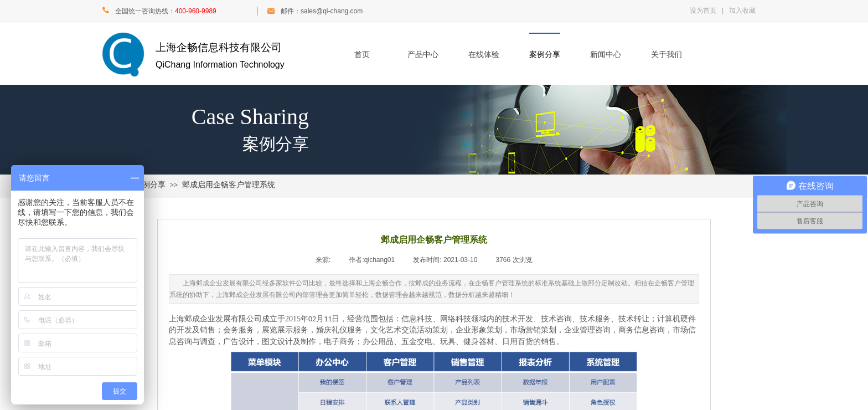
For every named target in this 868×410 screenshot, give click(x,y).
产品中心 (423, 55)
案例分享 (545, 55)
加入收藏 (742, 11)
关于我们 (666, 55)
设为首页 (703, 11)
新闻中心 (606, 55)
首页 (362, 55)
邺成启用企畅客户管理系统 (229, 185)
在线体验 (484, 55)
